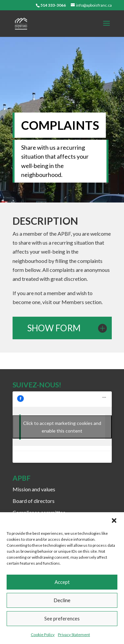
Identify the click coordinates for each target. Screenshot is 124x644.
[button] (114, 521)
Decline (62, 600)
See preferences (62, 618)
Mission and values (34, 489)
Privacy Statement (74, 635)
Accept (62, 582)
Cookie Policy (43, 635)
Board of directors (34, 501)
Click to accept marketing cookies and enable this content (62, 427)
